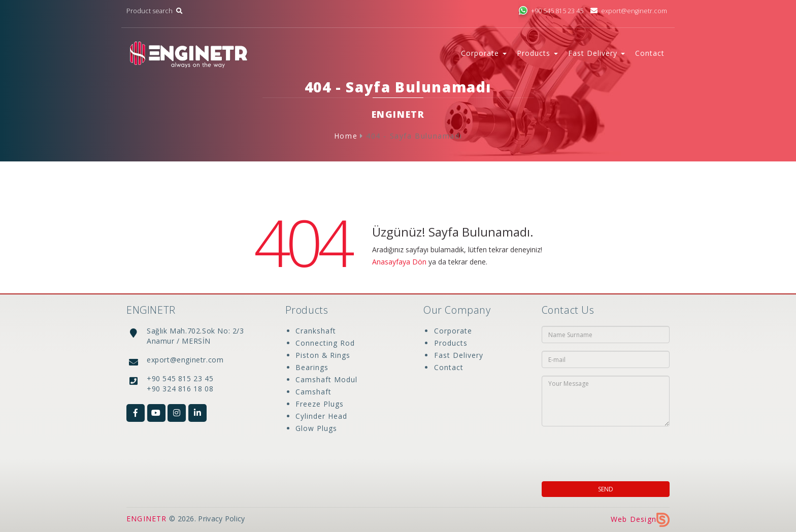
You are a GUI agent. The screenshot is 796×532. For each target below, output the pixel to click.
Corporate (453, 331)
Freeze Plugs (320, 404)
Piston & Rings (323, 355)
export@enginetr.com (629, 11)
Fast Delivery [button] (596, 53)
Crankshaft (316, 331)
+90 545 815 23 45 (551, 11)
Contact (650, 53)
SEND (606, 489)
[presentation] (607, 451)
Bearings (312, 367)
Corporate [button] (484, 53)
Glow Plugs (316, 428)
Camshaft (313, 392)
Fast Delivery (458, 355)
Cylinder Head (321, 416)
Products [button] (537, 53)
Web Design (640, 519)
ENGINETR (147, 519)
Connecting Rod (325, 343)
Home (346, 136)
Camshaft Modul (326, 379)
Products (450, 343)
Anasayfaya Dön (399, 262)
